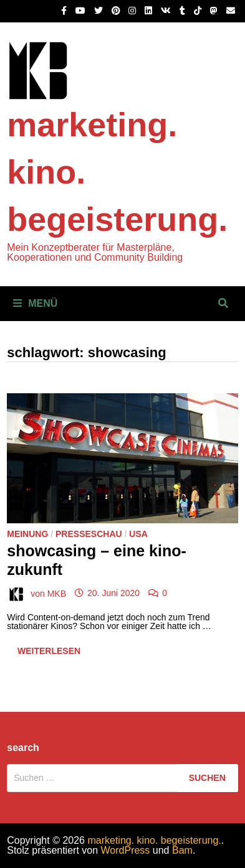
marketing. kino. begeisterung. (154, 840)
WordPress (126, 850)
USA (138, 534)
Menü (35, 303)
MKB (57, 593)
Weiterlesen (49, 654)
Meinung (27, 534)
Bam (182, 850)
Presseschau (89, 534)
